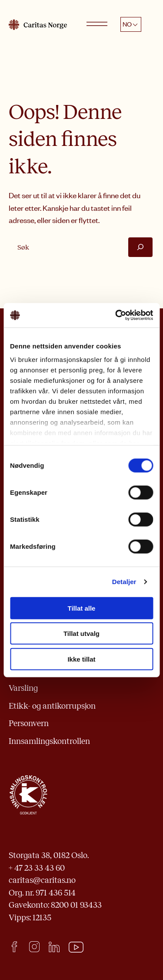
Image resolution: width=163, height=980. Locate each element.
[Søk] (140, 247)
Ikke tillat (81, 659)
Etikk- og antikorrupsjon (52, 706)
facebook (14, 947)
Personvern (29, 723)
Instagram (34, 947)
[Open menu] (97, 24)
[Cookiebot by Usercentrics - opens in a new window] (116, 315)
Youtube (76, 947)
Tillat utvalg (81, 634)
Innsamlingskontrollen (49, 741)
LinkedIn (54, 947)
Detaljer (124, 582)
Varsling (23, 688)
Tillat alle (82, 608)
